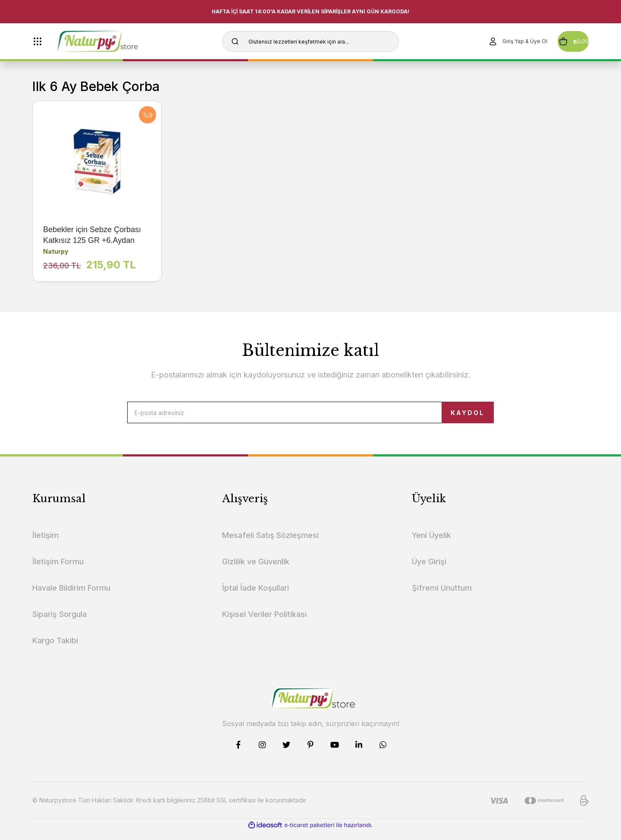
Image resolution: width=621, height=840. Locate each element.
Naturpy (56, 251)
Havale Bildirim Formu (71, 596)
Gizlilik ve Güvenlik (256, 570)
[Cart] (560, 41)
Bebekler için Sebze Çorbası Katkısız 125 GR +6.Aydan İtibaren (92, 236)
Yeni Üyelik (431, 544)
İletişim (45, 544)
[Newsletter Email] (310, 417)
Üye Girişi (429, 570)
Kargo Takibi (55, 649)
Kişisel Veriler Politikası (264, 623)
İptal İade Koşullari (256, 596)
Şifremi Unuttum (442, 596)
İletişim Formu (58, 570)
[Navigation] (38, 41)
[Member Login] (492, 41)
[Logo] (113, 41)
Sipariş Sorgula (60, 623)
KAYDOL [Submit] (447, 417)
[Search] (310, 41)
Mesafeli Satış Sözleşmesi (270, 544)
